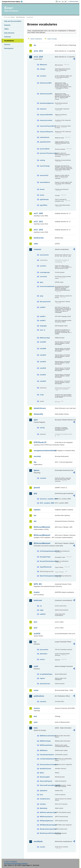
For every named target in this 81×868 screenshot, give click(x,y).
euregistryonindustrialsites (44, 451)
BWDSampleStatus (46, 745)
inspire (37, 592)
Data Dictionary (21, 17)
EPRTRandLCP (40, 442)
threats (42, 189)
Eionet (13, 17)
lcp (35, 642)
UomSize (43, 804)
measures (43, 109)
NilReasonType (45, 338)
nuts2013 (43, 362)
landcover (38, 600)
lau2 (35, 628)
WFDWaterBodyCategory (47, 825)
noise (36, 690)
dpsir (41, 282)
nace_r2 (42, 330)
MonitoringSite (45, 777)
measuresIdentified (46, 115)
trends (42, 195)
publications (39, 696)
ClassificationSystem (47, 755)
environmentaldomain (47, 286)
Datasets (7, 25)
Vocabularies (9, 41)
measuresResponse (46, 132)
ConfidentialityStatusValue (47, 759)
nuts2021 (43, 375)
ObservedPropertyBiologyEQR (47, 785)
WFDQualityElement (47, 821)
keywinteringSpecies (47, 103)
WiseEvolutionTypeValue (47, 829)
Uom (41, 795)
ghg (35, 493)
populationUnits (45, 142)
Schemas (7, 37)
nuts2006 (43, 349)
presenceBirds (45, 149)
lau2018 (37, 634)
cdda (36, 244)
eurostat (37, 456)
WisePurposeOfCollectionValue (47, 833)
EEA (13, 2)
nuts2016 (43, 368)
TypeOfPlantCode (46, 567)
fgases (37, 470)
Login (59, 1)
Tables (6, 29)
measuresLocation (46, 120)
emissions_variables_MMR (47, 499)
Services (7, 45)
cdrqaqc (43, 69)
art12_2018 (38, 57)
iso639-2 (43, 307)
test (35, 716)
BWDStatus (44, 750)
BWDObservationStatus (47, 736)
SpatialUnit (43, 791)
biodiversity (39, 238)
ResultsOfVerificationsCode (47, 561)
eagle (42, 610)
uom (36, 722)
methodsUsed (44, 137)
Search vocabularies (36, 39)
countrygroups (45, 272)
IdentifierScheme (45, 769)
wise (36, 728)
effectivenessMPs (46, 83)
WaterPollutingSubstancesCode (47, 576)
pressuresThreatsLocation (47, 153)
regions (42, 678)
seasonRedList (45, 182)
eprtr (36, 420)
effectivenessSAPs (46, 94)
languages (43, 326)
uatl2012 (43, 614)
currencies (43, 277)
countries (43, 76)
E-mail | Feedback (11, 862)
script (42, 395)
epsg (41, 296)
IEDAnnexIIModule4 (42, 543)
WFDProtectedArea (46, 817)
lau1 (35, 622)
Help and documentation (13, 21)
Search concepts (52, 39)
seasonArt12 (44, 175)
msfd (36, 666)
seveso (37, 708)
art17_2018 (38, 230)
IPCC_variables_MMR (47, 503)
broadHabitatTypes (46, 674)
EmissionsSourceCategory (47, 765)
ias (35, 515)
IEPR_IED (38, 584)
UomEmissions (45, 799)
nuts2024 (43, 381)
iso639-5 (43, 320)
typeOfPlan (44, 205)
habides (37, 510)
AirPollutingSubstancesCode (47, 551)
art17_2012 (38, 222)
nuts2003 (43, 342)
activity (42, 428)
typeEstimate (44, 199)
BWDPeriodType (45, 741)
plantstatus (44, 654)
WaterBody (43, 808)
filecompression (45, 302)
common (37, 249)
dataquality (38, 414)
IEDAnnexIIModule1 (42, 527)
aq (35, 45)
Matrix (42, 773)
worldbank (38, 841)
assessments (44, 255)
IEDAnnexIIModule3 (42, 535)
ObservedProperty (46, 781)
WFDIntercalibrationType (47, 812)
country (42, 847)
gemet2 (37, 488)
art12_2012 (38, 51)
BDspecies (43, 65)
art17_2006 (38, 213)
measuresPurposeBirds (47, 126)
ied (35, 521)
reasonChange (45, 166)
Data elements (9, 33)
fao (35, 462)
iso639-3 (43, 316)
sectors (42, 659)
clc (41, 606)
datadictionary (40, 408)
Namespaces (9, 48)
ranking (42, 160)
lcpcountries (44, 650)
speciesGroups (45, 684)
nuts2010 (43, 355)
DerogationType (45, 557)
